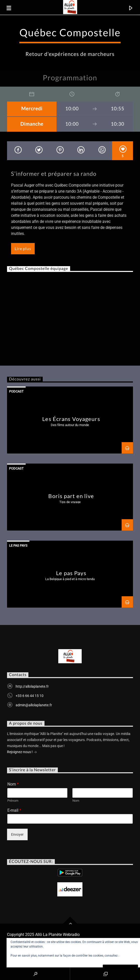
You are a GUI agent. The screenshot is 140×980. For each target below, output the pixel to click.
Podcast (16, 391)
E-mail (14, 810)
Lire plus (23, 248)
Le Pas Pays (18, 546)
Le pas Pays (71, 573)
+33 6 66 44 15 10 (30, 696)
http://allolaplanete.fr (32, 686)
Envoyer (17, 834)
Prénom (13, 801)
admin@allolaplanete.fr (34, 705)
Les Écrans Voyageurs (71, 419)
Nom (13, 784)
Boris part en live (71, 496)
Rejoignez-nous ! (22, 752)
